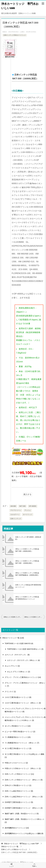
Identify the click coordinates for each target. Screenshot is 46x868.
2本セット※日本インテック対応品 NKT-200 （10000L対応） (27, 562)
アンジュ (28, 510)
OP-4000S (33, 506)
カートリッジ (27, 514)
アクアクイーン (16, 510)
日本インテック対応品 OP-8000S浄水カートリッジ (28, 586)
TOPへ (35, 865)
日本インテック (16, 519)
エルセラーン (15, 514)
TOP (21, 844)
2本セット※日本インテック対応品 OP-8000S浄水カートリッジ (27, 598)
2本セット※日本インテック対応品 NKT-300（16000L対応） (27, 550)
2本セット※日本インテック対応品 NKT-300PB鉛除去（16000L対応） (27, 574)
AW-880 (13, 506)
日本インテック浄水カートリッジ (15, 35)
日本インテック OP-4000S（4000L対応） (28, 538)
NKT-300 (22, 506)
